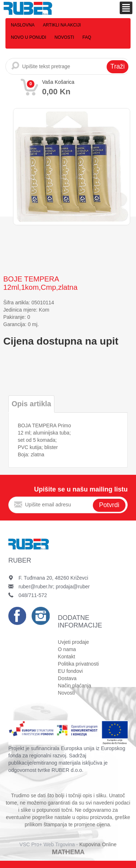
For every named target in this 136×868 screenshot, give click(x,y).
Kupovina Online (98, 844)
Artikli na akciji (62, 25)
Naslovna (23, 25)
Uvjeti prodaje (74, 642)
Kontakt (67, 657)
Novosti (64, 37)
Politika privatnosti (79, 664)
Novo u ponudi (28, 37)
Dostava (67, 678)
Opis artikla (31, 404)
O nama (67, 649)
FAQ (87, 37)
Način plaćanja (75, 686)
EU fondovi (70, 671)
